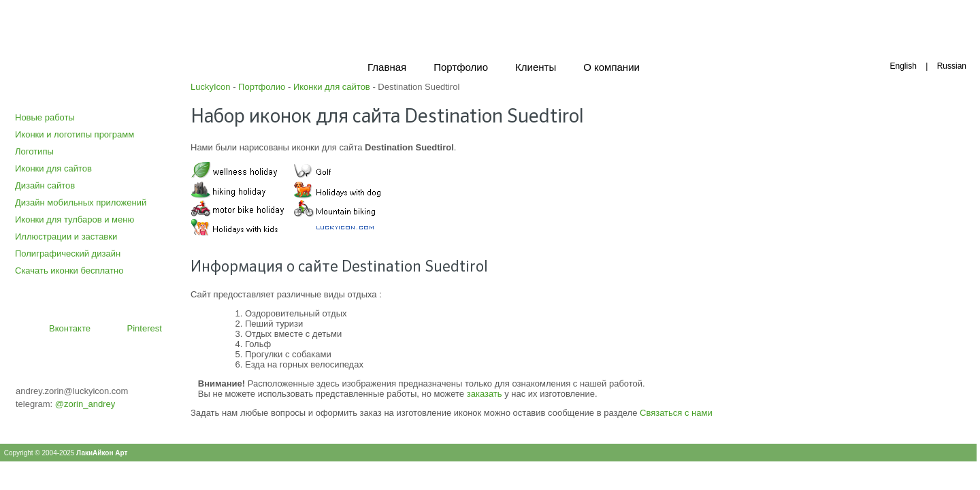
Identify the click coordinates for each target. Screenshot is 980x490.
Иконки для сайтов (53, 168)
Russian (952, 66)
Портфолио (262, 87)
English (903, 66)
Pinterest (145, 328)
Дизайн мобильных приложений (81, 202)
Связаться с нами (676, 413)
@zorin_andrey (85, 404)
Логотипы (34, 151)
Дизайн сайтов (45, 185)
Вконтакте (70, 328)
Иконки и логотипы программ (75, 134)
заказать (485, 394)
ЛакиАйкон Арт (102, 453)
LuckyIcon (211, 87)
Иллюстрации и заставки (66, 236)
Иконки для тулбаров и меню (75, 219)
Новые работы (45, 117)
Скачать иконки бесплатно (69, 271)
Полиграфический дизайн (68, 254)
